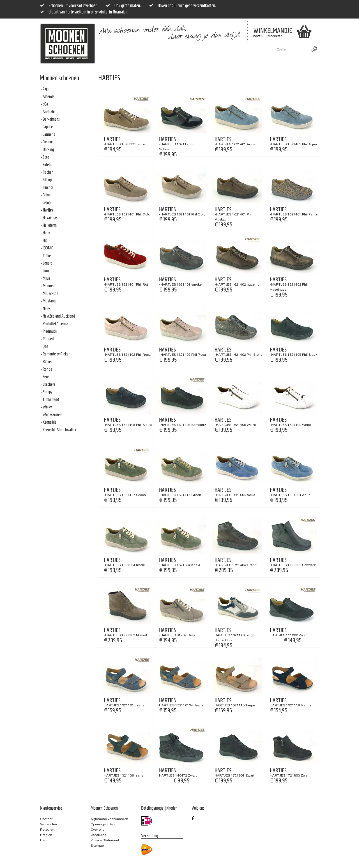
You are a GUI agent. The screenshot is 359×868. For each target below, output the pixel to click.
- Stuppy (47, 392)
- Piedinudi (49, 331)
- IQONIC (47, 248)
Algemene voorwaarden (109, 819)
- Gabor (46, 195)
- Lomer (46, 271)
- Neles (46, 308)
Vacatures (98, 835)
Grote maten (152, 50)
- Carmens (48, 134)
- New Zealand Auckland (58, 316)
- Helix (45, 233)
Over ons (97, 830)
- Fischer (47, 172)
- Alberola (48, 96)
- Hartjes (47, 210)
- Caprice (47, 127)
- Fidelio (47, 165)
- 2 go (45, 89)
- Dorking (47, 149)
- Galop (46, 202)
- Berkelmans (50, 119)
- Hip (44, 240)
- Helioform (49, 225)
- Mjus (46, 278)
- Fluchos (47, 187)
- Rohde (47, 369)
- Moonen (48, 286)
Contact (218, 50)
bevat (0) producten (268, 33)
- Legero (47, 263)
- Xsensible (49, 422)
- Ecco (45, 157)
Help (44, 840)
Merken (195, 50)
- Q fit (45, 346)
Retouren (47, 830)
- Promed (47, 339)
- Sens (45, 377)
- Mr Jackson (50, 293)
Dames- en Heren (117, 50)
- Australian (49, 112)
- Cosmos (47, 142)
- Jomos (46, 255)
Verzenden (49, 824)
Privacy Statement (105, 840)
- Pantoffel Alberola (55, 324)
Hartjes (112, 139)
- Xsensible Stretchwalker (59, 430)
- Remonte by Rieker (55, 354)
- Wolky (46, 407)
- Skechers (48, 384)
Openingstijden (103, 824)
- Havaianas (49, 218)
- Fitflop (46, 180)
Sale (176, 50)
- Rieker (46, 361)
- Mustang (48, 301)
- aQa (44, 104)
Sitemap (97, 846)
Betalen (46, 835)
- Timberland (50, 399)
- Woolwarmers (52, 415)
